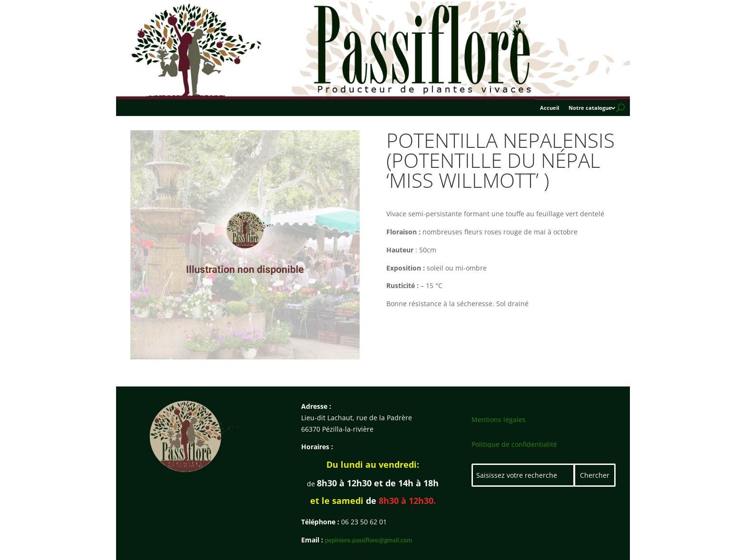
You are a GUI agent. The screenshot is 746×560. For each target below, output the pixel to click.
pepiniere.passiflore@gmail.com (369, 540)
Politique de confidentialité (514, 444)
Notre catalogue (590, 108)
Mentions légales (499, 420)
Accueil (550, 108)
